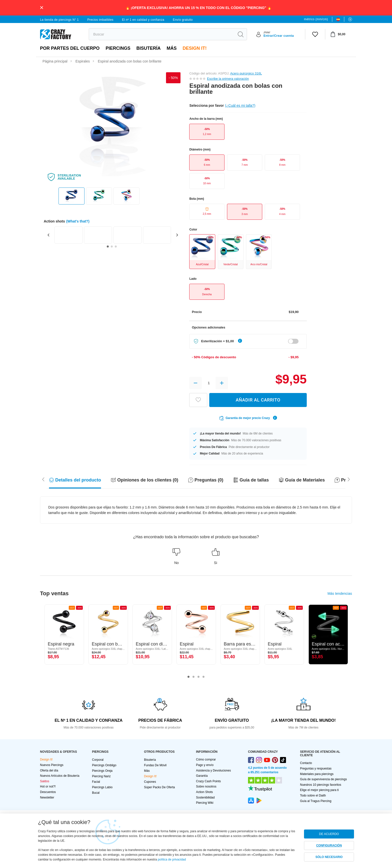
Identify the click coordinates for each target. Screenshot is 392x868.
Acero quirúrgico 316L (246, 73)
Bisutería (148, 48)
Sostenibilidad (205, 797)
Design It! (194, 48)
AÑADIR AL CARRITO (258, 400)
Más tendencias (340, 593)
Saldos (45, 781)
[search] (162, 34)
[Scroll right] (43, 479)
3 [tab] (198, 677)
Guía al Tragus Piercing (316, 801)
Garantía (202, 776)
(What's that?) (78, 221)
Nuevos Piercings (52, 765)
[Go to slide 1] (108, 246)
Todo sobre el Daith (313, 795)
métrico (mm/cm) (316, 19)
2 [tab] (193, 677)
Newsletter (47, 797)
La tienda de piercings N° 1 (59, 20)
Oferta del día (49, 770)
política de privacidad (172, 859)
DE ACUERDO (329, 834)
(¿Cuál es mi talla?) (240, 105)
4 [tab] (203, 677)
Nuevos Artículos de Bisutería (60, 776)
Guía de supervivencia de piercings (323, 779)
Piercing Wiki (205, 803)
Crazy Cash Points (208, 781)
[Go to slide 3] (116, 246)
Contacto (306, 763)
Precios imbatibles (100, 20)
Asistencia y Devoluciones (213, 770)
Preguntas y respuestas (316, 768)
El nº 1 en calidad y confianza (143, 20)
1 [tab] (188, 677)
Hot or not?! (48, 786)
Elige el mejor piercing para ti (319, 790)
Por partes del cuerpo (70, 48)
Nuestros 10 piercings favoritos (321, 785)
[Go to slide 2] (112, 246)
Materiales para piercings (317, 774)
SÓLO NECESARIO (329, 857)
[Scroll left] (349, 479)
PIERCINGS (118, 48)
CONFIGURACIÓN (329, 845)
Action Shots (204, 792)
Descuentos (48, 792)
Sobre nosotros (206, 786)
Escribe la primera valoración (228, 79)
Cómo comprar (206, 759)
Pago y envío (205, 765)
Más (171, 48)
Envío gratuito (183, 20)
